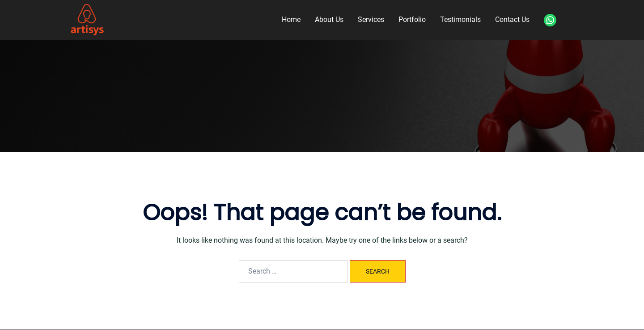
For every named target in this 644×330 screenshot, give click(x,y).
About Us (329, 19)
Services (371, 19)
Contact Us (512, 19)
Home (291, 19)
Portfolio (412, 19)
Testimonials (460, 19)
